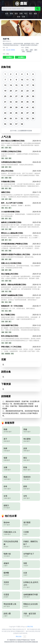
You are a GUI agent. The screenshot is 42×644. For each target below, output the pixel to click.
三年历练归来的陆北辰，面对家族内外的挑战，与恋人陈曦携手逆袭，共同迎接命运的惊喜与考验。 (21, 267)
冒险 (11, 13)
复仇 (10, 148)
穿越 (10, 291)
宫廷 (25, 642)
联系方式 (15, 640)
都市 (36, 50)
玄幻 (31, 13)
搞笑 (16, 13)
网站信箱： (21, 637)
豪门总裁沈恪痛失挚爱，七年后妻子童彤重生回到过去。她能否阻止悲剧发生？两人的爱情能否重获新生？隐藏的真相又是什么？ (21, 185)
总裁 (36, 642)
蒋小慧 (11, 50)
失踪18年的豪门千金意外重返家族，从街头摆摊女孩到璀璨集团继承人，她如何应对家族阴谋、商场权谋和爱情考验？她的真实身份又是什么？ (21, 144)
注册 (23, 17)
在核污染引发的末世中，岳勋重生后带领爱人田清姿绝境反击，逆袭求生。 (21, 155)
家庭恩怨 (8, 354)
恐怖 (21, 13)
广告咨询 (32, 640)
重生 (27, 50)
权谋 (10, 199)
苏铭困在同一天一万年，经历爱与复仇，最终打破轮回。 (19, 308)
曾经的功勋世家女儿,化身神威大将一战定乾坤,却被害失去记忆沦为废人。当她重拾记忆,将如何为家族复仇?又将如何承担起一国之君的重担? (21, 196)
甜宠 (10, 259)
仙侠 (3, 229)
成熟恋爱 (29, 51)
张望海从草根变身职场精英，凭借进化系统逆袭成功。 (18, 165)
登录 (19, 17)
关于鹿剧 (10, 640)
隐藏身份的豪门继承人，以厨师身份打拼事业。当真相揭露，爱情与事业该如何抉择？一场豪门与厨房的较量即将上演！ (21, 318)
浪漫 (23, 51)
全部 (7, 13)
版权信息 (27, 640)
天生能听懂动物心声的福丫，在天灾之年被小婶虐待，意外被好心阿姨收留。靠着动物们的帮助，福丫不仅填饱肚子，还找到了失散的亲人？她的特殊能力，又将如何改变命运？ (21, 247)
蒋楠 (14, 50)
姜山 (8, 50)
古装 (3, 199)
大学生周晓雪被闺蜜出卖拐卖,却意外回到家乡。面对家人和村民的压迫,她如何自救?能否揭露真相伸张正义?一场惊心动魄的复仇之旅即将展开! (21, 340)
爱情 (10, 158)
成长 (6, 251)
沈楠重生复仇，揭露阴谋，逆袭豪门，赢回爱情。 (17, 205)
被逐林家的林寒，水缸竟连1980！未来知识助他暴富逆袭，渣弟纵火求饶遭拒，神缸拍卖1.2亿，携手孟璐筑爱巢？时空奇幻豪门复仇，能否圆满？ (21, 288)
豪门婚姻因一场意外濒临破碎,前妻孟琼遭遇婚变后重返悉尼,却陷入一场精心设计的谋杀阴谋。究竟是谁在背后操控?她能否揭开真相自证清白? (20, 329)
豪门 (3, 148)
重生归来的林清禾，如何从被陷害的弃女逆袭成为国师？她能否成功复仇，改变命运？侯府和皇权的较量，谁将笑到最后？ (21, 299)
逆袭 (31, 50)
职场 (3, 322)
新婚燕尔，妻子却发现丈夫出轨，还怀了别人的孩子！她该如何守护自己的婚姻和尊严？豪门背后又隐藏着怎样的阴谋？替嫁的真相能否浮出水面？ (21, 174)
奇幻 (26, 13)
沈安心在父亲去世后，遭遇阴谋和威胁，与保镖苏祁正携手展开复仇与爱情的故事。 (21, 215)
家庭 (35, 13)
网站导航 (30, 627)
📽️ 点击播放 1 (8, 57)
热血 (10, 281)
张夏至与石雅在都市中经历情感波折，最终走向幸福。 (18, 257)
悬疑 (6, 332)
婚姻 (6, 178)
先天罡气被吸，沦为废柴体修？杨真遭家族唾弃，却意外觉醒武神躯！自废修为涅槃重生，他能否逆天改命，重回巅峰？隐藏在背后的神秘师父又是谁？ (21, 277)
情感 (10, 178)
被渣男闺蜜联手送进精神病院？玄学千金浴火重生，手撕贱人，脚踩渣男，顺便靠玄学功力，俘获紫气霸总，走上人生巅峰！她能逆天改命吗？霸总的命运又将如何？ (21, 237)
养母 (12, 354)
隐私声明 (21, 640)
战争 (6, 199)
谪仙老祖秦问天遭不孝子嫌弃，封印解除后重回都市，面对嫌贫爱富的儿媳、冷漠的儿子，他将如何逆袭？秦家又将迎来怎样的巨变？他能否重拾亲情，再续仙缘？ (21, 226)
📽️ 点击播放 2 (20, 57)
